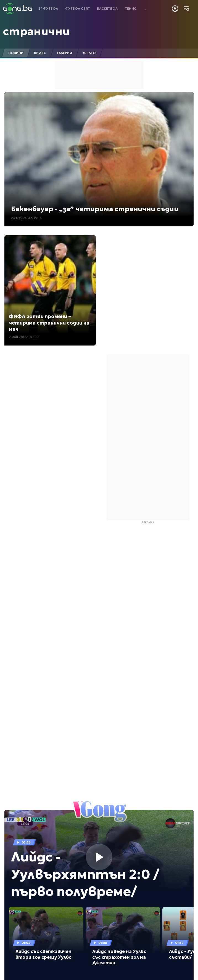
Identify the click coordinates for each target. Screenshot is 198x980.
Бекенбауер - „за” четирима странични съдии (95, 209)
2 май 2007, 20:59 (24, 337)
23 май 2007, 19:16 (26, 218)
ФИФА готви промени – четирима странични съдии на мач (49, 323)
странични (36, 31)
